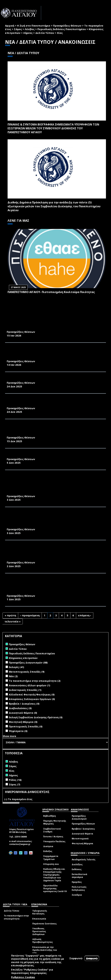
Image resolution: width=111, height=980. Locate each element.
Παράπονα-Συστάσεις (44, 924)
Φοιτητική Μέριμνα (82, 843)
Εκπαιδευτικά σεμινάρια (80, 876)
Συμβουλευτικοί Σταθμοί (52, 830)
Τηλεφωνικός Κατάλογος (40, 912)
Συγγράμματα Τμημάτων (51, 858)
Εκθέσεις (77, 869)
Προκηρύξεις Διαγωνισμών (79, 817)
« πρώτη (10, 615)
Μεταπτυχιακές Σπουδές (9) (27, 672)
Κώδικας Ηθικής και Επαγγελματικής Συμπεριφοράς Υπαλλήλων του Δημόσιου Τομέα (54, 875)
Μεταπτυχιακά (80, 839)
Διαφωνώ (92, 958)
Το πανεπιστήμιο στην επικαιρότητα (16, 917)
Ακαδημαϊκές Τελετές (84, 860)
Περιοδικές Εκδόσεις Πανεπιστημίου (62, 29)
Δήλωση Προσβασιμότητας (43, 941)
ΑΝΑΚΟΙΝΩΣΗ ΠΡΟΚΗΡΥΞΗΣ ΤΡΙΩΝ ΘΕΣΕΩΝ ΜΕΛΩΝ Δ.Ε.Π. (46, 455)
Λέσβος (30, 29)
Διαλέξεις (77, 864)
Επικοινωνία (39, 919)
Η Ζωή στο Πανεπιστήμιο (34, 26)
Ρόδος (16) (15, 780)
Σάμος (18, 29)
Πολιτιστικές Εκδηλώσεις (79, 888)
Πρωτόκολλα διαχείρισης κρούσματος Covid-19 (55, 888)
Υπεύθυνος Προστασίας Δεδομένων (39, 931)
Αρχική (10, 26)
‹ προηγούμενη (30, 615)
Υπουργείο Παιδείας (54, 841)
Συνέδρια (77, 895)
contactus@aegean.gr (21, 844)
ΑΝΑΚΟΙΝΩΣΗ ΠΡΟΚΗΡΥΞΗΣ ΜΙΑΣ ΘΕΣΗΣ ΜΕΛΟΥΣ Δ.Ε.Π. (44, 379)
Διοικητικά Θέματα (82, 834)
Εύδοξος (48, 851)
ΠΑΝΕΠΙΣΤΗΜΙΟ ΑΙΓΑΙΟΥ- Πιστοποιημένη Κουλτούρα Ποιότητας (51, 292)
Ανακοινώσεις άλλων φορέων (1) (30, 685)
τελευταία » (13, 621)
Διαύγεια (48, 846)
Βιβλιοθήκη (50, 816)
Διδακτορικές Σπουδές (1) (25, 690)
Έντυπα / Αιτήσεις (53, 837)
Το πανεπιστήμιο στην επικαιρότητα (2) (35, 681)
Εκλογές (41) (17, 667)
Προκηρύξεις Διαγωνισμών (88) (28, 663)
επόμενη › (85, 615)
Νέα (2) (13, 676)
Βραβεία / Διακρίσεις (83, 829)
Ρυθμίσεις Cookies (23, 977)
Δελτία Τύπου (45, 33)
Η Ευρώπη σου (51, 864)
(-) (6, 799)
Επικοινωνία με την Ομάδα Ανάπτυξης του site (45, 950)
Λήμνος (28, 33)
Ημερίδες (77, 882)
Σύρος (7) (15, 784)
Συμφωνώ (76, 958)
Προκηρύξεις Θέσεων (67, 26)
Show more (9, 736)
